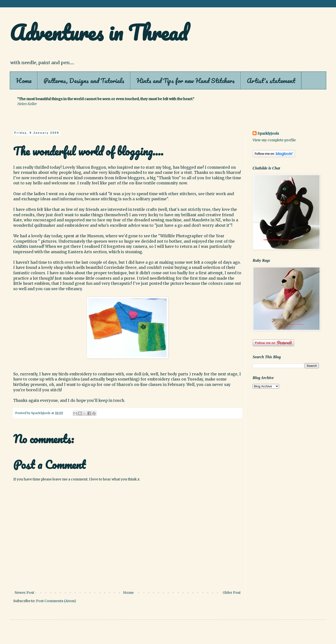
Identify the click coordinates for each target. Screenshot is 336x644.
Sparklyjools (268, 133)
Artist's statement (271, 81)
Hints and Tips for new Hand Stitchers (186, 81)
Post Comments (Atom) (56, 601)
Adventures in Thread (99, 32)
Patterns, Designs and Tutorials (84, 81)
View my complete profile (274, 140)
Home (24, 81)
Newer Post (24, 593)
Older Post (232, 593)
